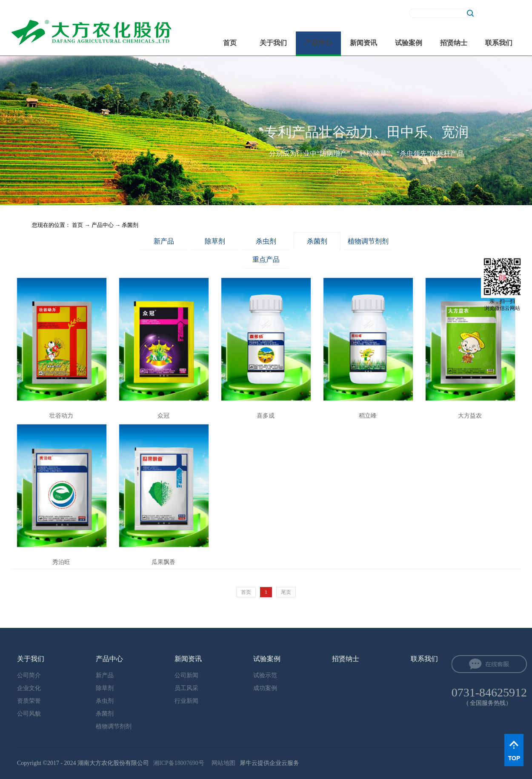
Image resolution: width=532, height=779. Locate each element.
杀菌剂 (130, 225)
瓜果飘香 (163, 562)
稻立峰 (368, 416)
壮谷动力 (61, 416)
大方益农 (470, 416)
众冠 (163, 416)
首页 (230, 43)
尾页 (286, 592)
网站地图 (222, 763)
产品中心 (103, 225)
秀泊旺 (61, 562)
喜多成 (266, 416)
